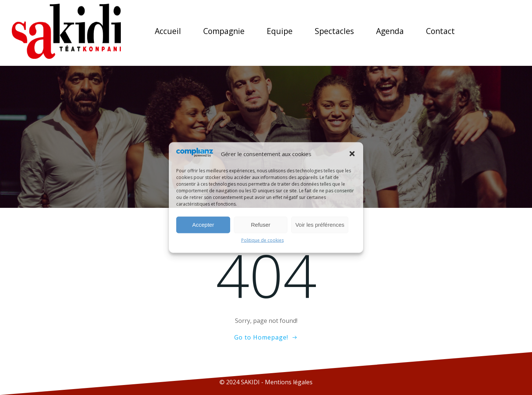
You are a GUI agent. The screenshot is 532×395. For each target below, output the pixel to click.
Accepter (203, 225)
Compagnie (224, 31)
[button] (352, 154)
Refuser (261, 225)
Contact (440, 31)
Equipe (280, 31)
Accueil (168, 31)
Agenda (390, 31)
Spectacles (334, 31)
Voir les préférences (320, 225)
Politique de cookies (262, 240)
